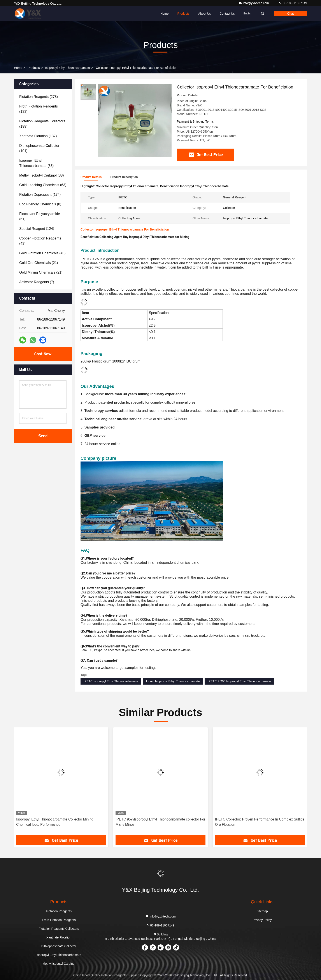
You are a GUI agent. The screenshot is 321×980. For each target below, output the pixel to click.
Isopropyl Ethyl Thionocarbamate (68, 68)
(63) (43, 185)
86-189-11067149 (293, 3)
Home (164, 14)
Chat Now (43, 354)
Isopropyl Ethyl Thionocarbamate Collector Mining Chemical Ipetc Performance (55, 822)
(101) (39, 148)
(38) (42, 175)
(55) (36, 163)
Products (183, 14)
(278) (39, 97)
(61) (40, 216)
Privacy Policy (262, 920)
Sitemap (262, 911)
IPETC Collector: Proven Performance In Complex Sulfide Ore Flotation (260, 822)
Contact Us (227, 14)
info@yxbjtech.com (254, 3)
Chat (291, 14)
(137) (38, 136)
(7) (37, 282)
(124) (37, 229)
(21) (39, 263)
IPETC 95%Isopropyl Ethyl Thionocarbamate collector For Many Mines (160, 822)
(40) (42, 253)
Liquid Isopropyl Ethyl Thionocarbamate (173, 681)
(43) (40, 241)
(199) (42, 124)
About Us (205, 14)
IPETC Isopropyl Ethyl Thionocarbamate (111, 681)
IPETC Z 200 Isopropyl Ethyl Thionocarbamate (239, 681)
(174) (40, 195)
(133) (39, 109)
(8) (40, 204)
